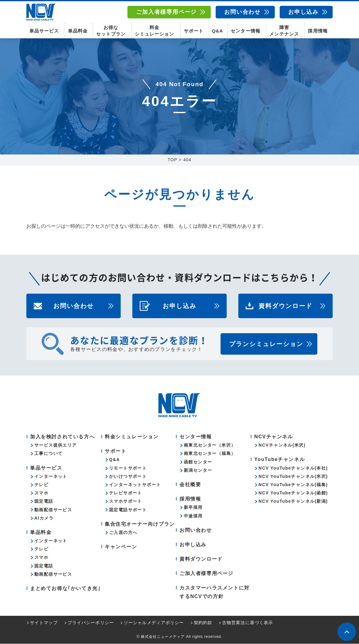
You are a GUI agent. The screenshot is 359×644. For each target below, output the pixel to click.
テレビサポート (126, 493)
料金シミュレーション (154, 31)
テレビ (41, 485)
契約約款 (203, 623)
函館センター (198, 462)
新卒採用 (193, 508)
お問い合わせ (242, 12)
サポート (194, 31)
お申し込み (303, 12)
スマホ (41, 493)
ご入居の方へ (123, 533)
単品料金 (78, 31)
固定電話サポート (128, 510)
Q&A (217, 31)
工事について (48, 454)
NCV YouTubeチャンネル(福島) (293, 485)
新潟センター (198, 471)
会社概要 (190, 485)
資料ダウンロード (285, 306)
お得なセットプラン (111, 31)
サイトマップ (44, 623)
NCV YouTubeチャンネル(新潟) (293, 501)
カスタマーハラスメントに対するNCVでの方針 (215, 592)
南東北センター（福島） (210, 454)
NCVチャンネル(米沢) (282, 445)
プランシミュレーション (266, 344)
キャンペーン (121, 547)
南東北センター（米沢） (210, 445)
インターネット (51, 477)
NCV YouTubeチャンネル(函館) (293, 493)
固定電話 (44, 501)
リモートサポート (128, 468)
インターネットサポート (135, 485)
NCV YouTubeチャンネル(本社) (293, 468)
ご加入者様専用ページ (166, 12)
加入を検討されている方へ (62, 437)
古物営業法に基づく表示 (248, 623)
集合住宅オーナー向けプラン (140, 524)
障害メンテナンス (284, 31)
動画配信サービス (53, 510)
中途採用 (193, 516)
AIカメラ (44, 518)
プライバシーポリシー (91, 623)
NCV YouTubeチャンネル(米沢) (293, 477)
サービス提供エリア (56, 445)
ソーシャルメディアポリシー (154, 623)
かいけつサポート (128, 477)
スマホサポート (126, 501)
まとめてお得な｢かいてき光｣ (65, 589)
